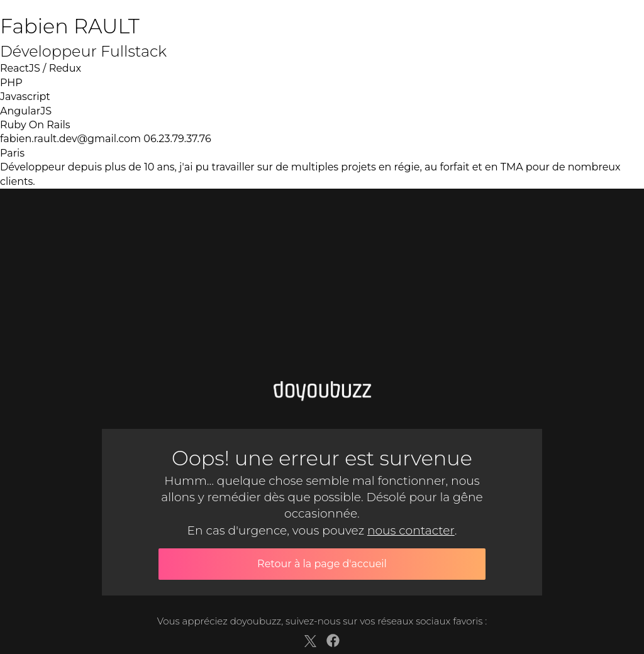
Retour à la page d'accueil (322, 564)
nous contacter (411, 530)
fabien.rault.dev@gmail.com (70, 139)
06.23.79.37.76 (177, 139)
